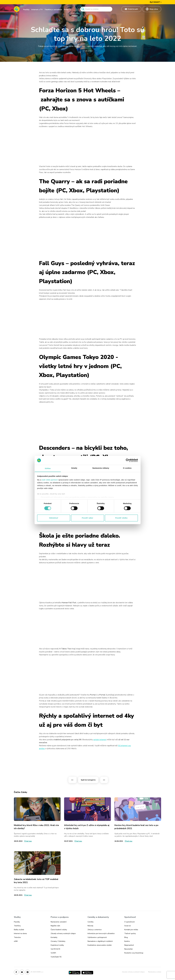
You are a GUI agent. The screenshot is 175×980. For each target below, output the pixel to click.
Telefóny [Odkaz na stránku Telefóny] (17, 926)
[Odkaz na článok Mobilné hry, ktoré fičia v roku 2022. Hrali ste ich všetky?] (37, 809)
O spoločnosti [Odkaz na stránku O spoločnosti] (129, 922)
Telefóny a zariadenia (53, 10)
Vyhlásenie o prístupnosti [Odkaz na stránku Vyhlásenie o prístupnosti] (97, 937)
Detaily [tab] (74, 468)
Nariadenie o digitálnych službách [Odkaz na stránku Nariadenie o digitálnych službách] (100, 941)
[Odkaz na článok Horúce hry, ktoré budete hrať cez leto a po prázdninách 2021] (138, 809)
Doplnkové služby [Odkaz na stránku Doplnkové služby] (57, 945)
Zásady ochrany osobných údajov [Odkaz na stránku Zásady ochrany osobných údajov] (63, 933)
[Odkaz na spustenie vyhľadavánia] (83, 9)
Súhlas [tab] (48, 468)
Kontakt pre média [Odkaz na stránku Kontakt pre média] (131, 930)
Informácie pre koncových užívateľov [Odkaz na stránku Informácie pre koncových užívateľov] (101, 933)
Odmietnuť (54, 518)
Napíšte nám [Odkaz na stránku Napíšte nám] (55, 926)
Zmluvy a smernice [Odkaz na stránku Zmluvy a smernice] (95, 930)
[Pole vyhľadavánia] (96, 9)
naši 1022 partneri (50, 480)
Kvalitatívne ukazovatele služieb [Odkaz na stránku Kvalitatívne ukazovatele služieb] (100, 945)
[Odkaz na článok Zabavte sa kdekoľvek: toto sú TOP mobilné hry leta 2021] (37, 863)
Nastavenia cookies (155, 972)
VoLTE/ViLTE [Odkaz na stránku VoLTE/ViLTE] (55, 949)
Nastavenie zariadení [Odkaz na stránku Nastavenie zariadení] (59, 922)
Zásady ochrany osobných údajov (133, 972)
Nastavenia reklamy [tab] (101, 468)
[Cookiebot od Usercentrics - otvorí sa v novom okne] (128, 460)
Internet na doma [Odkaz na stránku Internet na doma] (20, 933)
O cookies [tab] (127, 468)
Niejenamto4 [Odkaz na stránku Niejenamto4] (129, 945)
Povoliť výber (87, 518)
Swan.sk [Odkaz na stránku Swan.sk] (128, 926)
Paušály (26, 10)
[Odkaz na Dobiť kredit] (131, 9)
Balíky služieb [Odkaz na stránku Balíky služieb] (19, 930)
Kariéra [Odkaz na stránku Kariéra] (127, 941)
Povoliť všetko (121, 518)
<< (72, 780)
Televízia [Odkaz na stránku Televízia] (17, 937)
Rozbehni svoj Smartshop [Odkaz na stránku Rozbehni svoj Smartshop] (134, 953)
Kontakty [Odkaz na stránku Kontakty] (54, 937)
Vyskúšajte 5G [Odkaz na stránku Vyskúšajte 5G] (56, 957)
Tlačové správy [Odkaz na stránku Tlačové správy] (130, 933)
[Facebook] (16, 973)
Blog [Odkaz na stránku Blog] (126, 937)
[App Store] (87, 973)
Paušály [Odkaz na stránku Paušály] (17, 922)
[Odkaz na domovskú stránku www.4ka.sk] (17, 9)
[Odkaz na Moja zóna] (152, 9)
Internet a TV (37, 10)
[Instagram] (28, 973)
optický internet (100, 740)
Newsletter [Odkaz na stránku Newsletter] (129, 949)
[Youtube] (22, 973)
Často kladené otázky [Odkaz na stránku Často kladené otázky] (59, 930)
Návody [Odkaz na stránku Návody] (90, 926)
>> (104, 780)
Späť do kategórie (88, 780)
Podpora (67, 10)
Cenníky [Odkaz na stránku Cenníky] (91, 922)
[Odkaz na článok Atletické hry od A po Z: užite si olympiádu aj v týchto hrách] (87, 809)
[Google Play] (75, 973)
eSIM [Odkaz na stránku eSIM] (16, 941)
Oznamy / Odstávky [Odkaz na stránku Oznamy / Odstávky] (58, 941)
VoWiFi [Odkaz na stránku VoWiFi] (53, 953)
